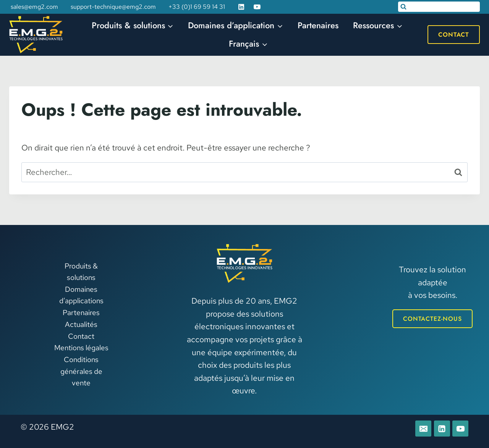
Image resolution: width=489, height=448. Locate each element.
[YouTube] (257, 7)
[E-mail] (423, 429)
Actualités (81, 324)
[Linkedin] (241, 7)
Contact (454, 35)
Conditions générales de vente (81, 371)
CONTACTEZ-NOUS (432, 319)
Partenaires (318, 25)
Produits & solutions (81, 272)
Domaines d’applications (81, 295)
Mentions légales (81, 348)
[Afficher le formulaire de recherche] (439, 7)
